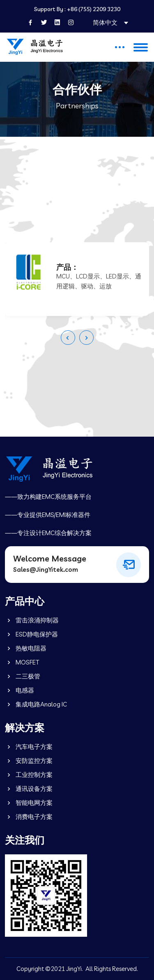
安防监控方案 (29, 761)
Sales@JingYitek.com (46, 570)
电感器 (20, 690)
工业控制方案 (29, 775)
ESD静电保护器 (31, 634)
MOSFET (22, 662)
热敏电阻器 (26, 648)
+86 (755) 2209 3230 (94, 9)
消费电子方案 (29, 817)
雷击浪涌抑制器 (32, 620)
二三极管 (23, 676)
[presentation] (68, 338)
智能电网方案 (29, 803)
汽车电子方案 (29, 747)
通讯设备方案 (29, 789)
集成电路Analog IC (36, 704)
